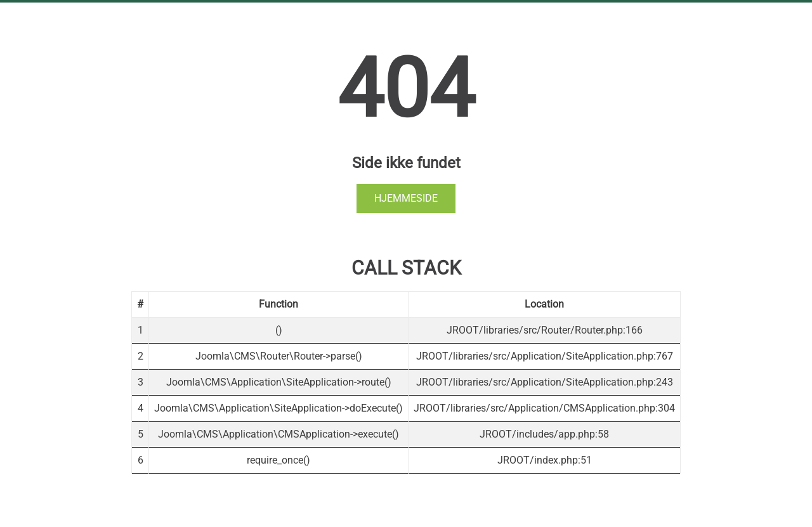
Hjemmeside (406, 198)
